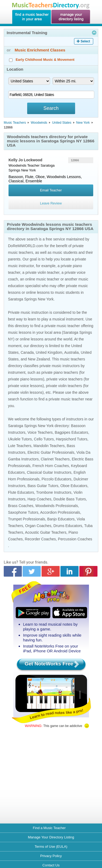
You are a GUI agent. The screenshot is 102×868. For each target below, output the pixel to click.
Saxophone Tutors (23, 512)
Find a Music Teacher (49, 828)
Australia (71, 352)
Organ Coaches (38, 526)
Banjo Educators (61, 519)
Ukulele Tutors (20, 439)
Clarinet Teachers (55, 459)
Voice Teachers (40, 432)
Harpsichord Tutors (72, 439)
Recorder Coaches (40, 539)
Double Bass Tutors (70, 499)
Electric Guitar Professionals (51, 452)
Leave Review (51, 203)
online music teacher (42, 279)
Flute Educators (21, 492)
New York (83, 123)
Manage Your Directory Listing (51, 837)
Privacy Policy (51, 856)
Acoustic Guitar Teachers (46, 532)
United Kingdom (49, 352)
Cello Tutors (44, 439)
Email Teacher (51, 190)
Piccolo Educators (56, 479)
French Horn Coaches (51, 466)
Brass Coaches (21, 506)
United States (62, 123)
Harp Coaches (39, 499)
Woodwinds (39, 123)
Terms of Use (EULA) (51, 847)
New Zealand (39, 359)
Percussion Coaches (75, 539)
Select (85, 41)
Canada (27, 352)
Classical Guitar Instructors (49, 472)
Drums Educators (68, 526)
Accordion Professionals (60, 512)
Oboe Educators (74, 486)
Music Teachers (15, 123)
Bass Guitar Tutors (43, 486)
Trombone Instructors (54, 492)
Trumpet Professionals (27, 519)
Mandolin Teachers (49, 446)
